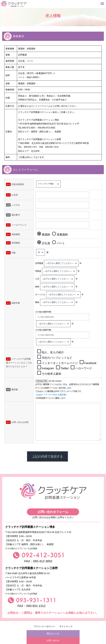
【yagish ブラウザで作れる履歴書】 (51, 395)
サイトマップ (66, 626)
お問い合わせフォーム (53, 512)
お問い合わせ (53, 640)
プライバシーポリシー (44, 626)
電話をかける (53, 634)
